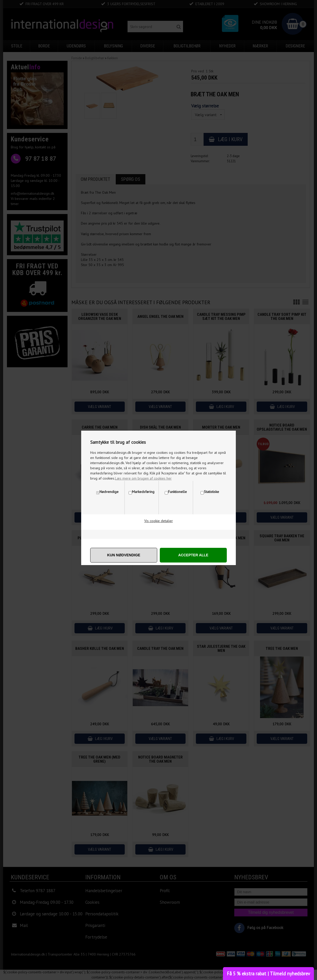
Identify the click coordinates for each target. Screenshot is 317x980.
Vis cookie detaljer (159, 521)
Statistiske (211, 492)
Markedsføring (143, 492)
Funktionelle (177, 492)
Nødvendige (109, 492)
